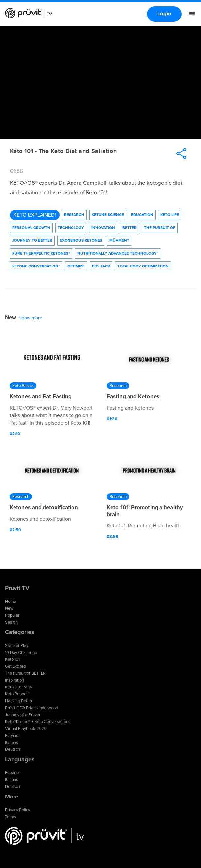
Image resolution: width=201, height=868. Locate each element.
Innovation (103, 228)
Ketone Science (108, 215)
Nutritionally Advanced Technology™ (118, 253)
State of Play (17, 646)
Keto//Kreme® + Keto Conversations (38, 722)
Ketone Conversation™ (36, 266)
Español (12, 736)
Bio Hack (101, 266)
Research (74, 215)
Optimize (76, 266)
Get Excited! (16, 666)
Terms (11, 817)
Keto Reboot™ (17, 694)
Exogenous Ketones (81, 240)
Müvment (119, 240)
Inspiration (14, 680)
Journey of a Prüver (23, 715)
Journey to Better (32, 240)
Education (142, 215)
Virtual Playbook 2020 (26, 729)
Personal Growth (31, 228)
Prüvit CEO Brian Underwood (31, 708)
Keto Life (170, 215)
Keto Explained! (35, 215)
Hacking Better (19, 701)
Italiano (12, 742)
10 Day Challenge (21, 653)
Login (164, 14)
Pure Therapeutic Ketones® (41, 253)
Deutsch (13, 749)
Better (129, 228)
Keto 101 (12, 659)
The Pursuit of (160, 228)
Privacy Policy (17, 810)
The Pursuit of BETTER (25, 673)
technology (71, 228)
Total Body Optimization (143, 266)
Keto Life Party (18, 687)
